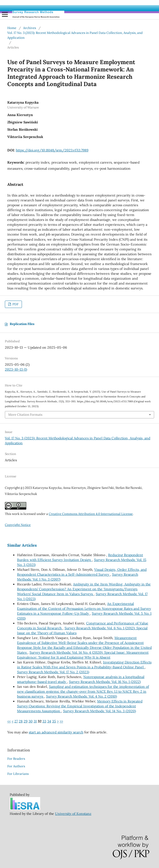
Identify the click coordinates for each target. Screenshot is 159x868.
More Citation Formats (25, 415)
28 (21, 721)
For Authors (16, 766)
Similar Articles (22, 545)
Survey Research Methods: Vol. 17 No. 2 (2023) (53, 672)
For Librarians (18, 774)
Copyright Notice (18, 525)
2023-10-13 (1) (16, 369)
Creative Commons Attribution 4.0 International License (91, 514)
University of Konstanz (73, 814)
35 (54, 721)
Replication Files (22, 324)
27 (16, 721)
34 (49, 721)
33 (44, 721)
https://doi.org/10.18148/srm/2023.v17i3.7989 (52, 150)
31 (35, 721)
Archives (30, 28)
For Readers (16, 759)
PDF (15, 304)
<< (9, 721)
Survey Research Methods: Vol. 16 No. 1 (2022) (105, 682)
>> (61, 721)
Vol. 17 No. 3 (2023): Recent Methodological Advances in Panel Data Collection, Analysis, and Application (75, 35)
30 (31, 721)
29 (26, 721)
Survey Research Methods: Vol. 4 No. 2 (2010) (81, 696)
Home (12, 28)
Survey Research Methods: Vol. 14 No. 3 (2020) (99, 711)
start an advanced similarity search (56, 732)
